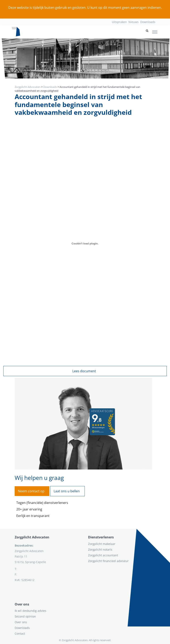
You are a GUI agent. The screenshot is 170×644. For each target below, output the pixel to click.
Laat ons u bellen (67, 491)
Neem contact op (31, 491)
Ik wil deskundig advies (30, 611)
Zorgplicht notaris (100, 550)
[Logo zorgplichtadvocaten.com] (16, 32)
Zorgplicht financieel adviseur (108, 561)
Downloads (148, 22)
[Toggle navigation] (155, 32)
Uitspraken (119, 22)
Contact (20, 634)
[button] (147, 32)
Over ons (21, 622)
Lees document (84, 371)
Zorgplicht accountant (103, 555)
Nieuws (134, 22)
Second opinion (25, 616)
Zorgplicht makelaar (102, 544)
